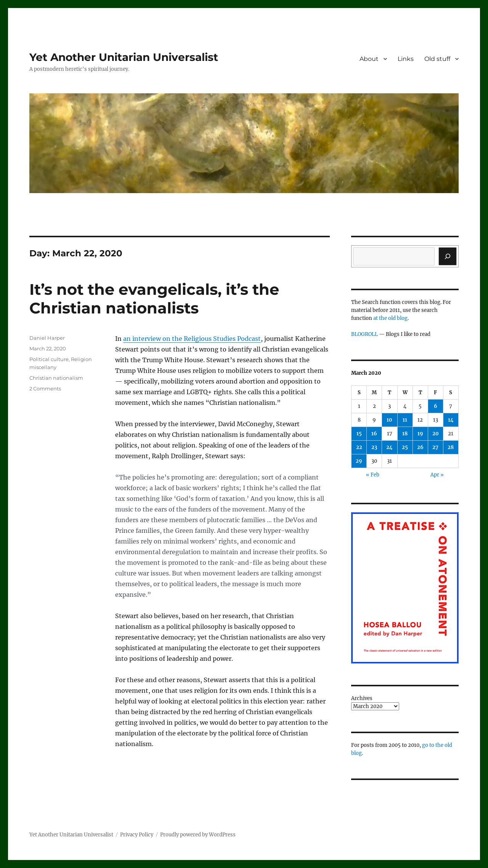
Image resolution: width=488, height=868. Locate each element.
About (369, 59)
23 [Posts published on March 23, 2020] (374, 447)
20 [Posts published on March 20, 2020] (436, 434)
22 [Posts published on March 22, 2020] (359, 447)
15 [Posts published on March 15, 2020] (359, 434)
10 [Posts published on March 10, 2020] (389, 420)
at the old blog (390, 318)
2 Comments (45, 388)
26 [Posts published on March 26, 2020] (420, 447)
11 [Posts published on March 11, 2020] (405, 420)
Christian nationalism (56, 378)
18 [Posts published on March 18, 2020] (405, 434)
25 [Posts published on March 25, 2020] (405, 447)
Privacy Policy (137, 835)
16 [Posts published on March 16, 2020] (374, 434)
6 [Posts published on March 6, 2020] (436, 406)
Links (406, 59)
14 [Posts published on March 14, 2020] (451, 420)
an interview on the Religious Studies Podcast (192, 339)
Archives (362, 698)
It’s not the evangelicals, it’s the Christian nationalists (154, 299)
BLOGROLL (364, 334)
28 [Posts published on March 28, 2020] (451, 447)
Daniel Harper (47, 338)
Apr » (437, 475)
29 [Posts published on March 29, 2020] (359, 461)
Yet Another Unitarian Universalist (124, 57)
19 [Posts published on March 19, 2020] (420, 434)
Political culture (49, 359)
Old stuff (437, 59)
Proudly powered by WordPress (198, 835)
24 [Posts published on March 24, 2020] (389, 447)
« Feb (373, 475)
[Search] (448, 256)
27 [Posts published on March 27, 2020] (435, 447)
